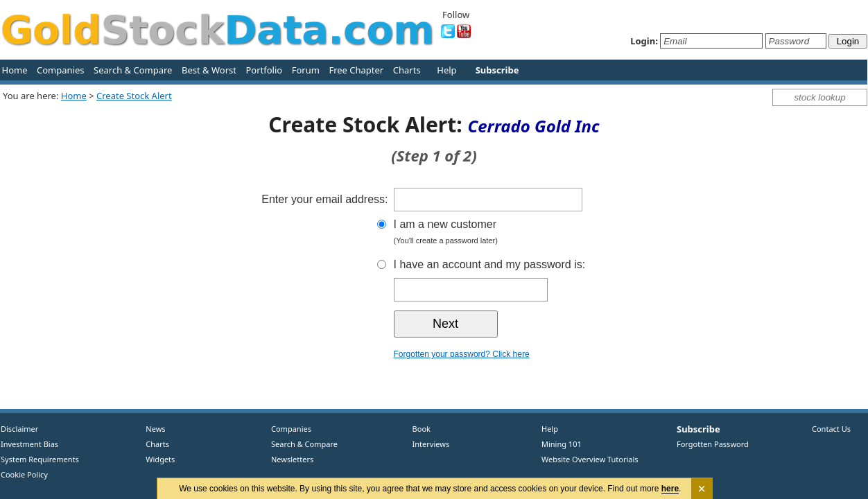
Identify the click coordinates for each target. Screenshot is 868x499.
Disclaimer (19, 429)
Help (446, 70)
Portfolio (264, 70)
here (670, 489)
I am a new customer (515, 233)
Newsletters (292, 459)
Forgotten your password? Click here (462, 354)
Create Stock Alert (134, 96)
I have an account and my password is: (490, 264)
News (151, 429)
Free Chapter (356, 70)
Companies (60, 70)
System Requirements (40, 459)
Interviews (428, 444)
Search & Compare (133, 70)
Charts (407, 70)
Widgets (155, 459)
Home (15, 70)
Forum (306, 70)
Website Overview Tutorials (590, 459)
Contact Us (831, 429)
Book (418, 429)
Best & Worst (209, 70)
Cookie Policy (24, 474)
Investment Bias (29, 444)
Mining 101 (562, 444)
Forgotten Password (713, 444)
